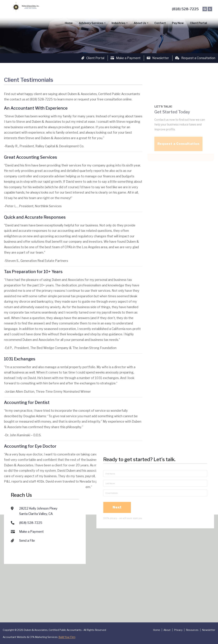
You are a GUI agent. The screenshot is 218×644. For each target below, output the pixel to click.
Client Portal (198, 23)
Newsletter (158, 58)
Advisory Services (91, 23)
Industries (118, 23)
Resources (192, 630)
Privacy (178, 630)
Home (69, 23)
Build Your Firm (67, 637)
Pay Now (178, 23)
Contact (160, 23)
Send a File (27, 513)
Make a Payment (126, 58)
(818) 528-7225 (185, 9)
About (167, 630)
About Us (140, 23)
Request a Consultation (195, 58)
